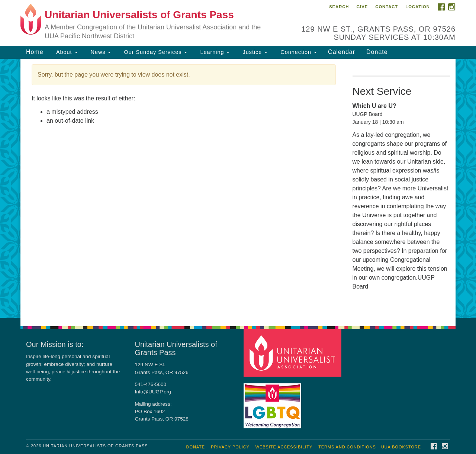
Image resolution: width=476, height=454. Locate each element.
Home (35, 52)
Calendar (342, 52)
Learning (214, 52)
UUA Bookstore (401, 447)
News (100, 52)
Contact (387, 7)
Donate (377, 52)
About (66, 52)
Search (339, 7)
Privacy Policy (230, 447)
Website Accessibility (284, 447)
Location (418, 7)
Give (362, 7)
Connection (298, 52)
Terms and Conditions (347, 447)
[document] (238, 189)
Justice (254, 52)
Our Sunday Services (155, 52)
